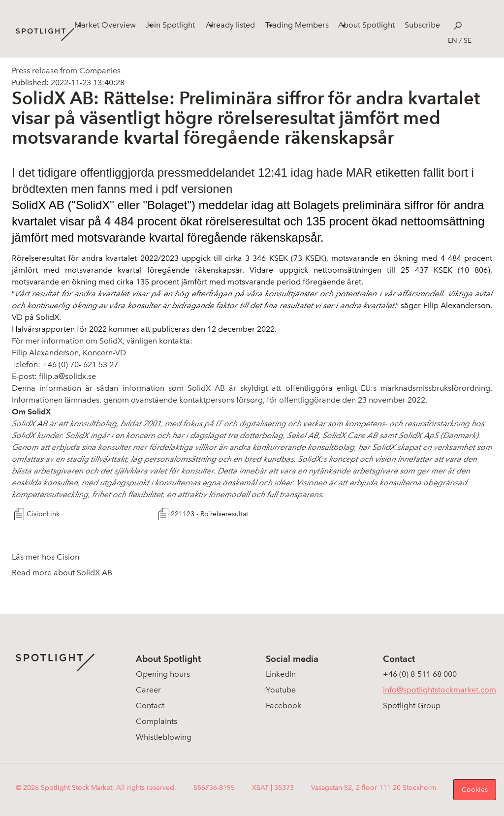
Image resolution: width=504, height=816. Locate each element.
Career (148, 690)
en (453, 41)
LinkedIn (281, 674)
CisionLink (43, 514)
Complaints (157, 721)
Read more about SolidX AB (62, 573)
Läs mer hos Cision (46, 557)
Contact (150, 706)
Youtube (281, 690)
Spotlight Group (412, 706)
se (468, 41)
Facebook (283, 706)
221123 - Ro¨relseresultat (209, 514)
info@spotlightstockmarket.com (440, 690)
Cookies (475, 790)
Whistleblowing (164, 737)
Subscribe (422, 25)
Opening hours (163, 674)
